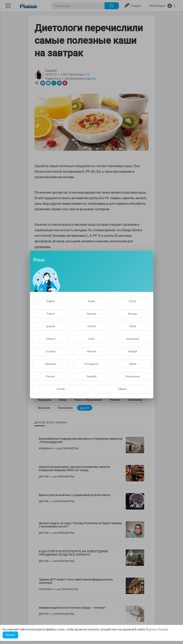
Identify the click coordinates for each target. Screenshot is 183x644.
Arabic (92, 301)
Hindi (133, 326)
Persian (50, 376)
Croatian (50, 351)
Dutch (133, 301)
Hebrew (92, 351)
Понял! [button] (10, 635)
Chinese (51, 339)
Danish (61, 389)
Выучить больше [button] (157, 629)
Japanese (50, 364)
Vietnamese (133, 376)
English (51, 301)
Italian (133, 364)
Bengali (133, 351)
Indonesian (133, 339)
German (91, 314)
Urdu (91, 339)
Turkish (91, 326)
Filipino (122, 389)
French (50, 314)
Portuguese (91, 364)
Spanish (50, 326)
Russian (133, 314)
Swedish (92, 376)
